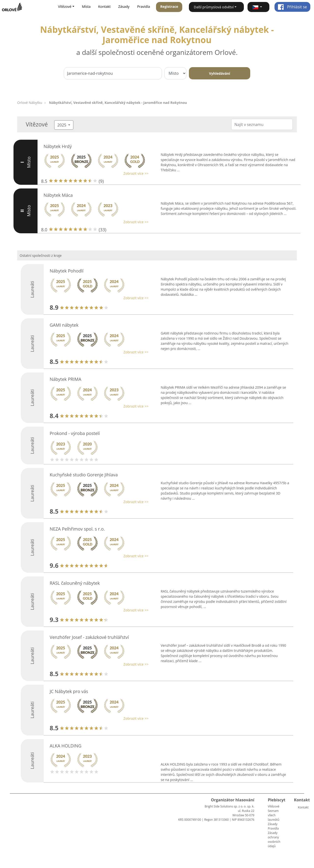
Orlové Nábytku (30, 103)
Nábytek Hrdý (58, 146)
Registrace (169, 6)
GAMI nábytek (64, 325)
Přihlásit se (292, 7)
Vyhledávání (220, 73)
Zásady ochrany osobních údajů (274, 839)
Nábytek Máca (58, 195)
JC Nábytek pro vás (69, 691)
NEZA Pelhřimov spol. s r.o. (77, 529)
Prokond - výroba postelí (75, 433)
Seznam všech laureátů (274, 815)
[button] (258, 7)
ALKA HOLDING (66, 746)
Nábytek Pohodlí (67, 271)
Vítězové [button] (65, 6)
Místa (86, 6)
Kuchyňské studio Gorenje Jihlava (84, 475)
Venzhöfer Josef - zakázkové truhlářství (89, 637)
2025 (62, 125)
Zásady (124, 6)
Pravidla (144, 6)
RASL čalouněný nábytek (75, 583)
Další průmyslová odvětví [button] (214, 7)
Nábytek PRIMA (66, 379)
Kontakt (104, 6)
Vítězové (274, 806)
